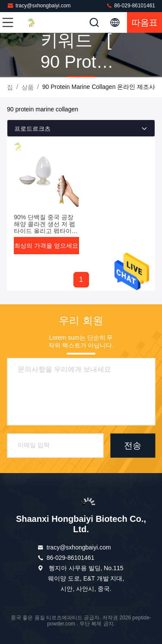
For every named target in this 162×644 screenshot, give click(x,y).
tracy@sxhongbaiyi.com (39, 5)
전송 (133, 445)
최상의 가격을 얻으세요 (46, 246)
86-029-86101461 (130, 5)
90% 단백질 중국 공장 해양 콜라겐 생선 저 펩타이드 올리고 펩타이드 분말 (46, 227)
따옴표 (145, 22)
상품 (28, 87)
